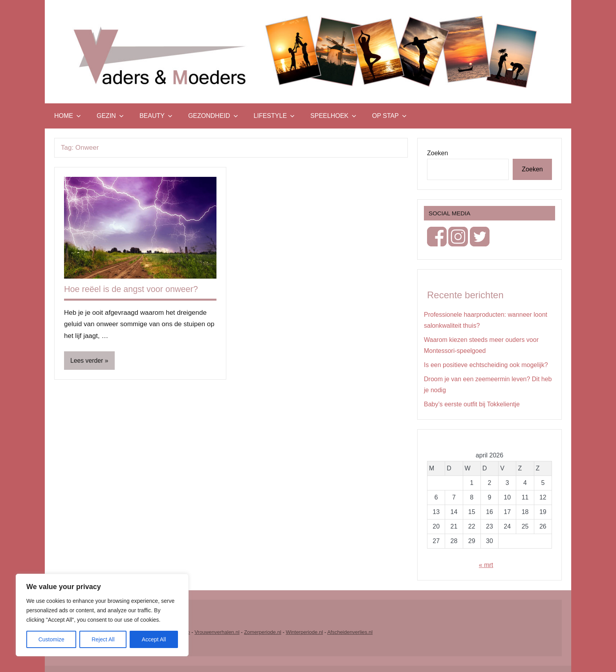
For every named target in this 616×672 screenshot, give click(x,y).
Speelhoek (333, 116)
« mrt (486, 565)
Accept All (154, 639)
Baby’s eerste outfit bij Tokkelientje (472, 404)
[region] (102, 615)
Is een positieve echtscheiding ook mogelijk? (486, 365)
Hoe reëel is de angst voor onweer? (132, 289)
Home (68, 116)
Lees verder (87, 361)
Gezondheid (213, 116)
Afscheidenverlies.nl (350, 632)
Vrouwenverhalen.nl (217, 632)
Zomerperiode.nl (263, 632)
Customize (51, 639)
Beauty (156, 116)
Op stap (389, 116)
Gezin (110, 116)
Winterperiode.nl (304, 632)
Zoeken (437, 153)
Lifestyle (274, 116)
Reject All (103, 639)
